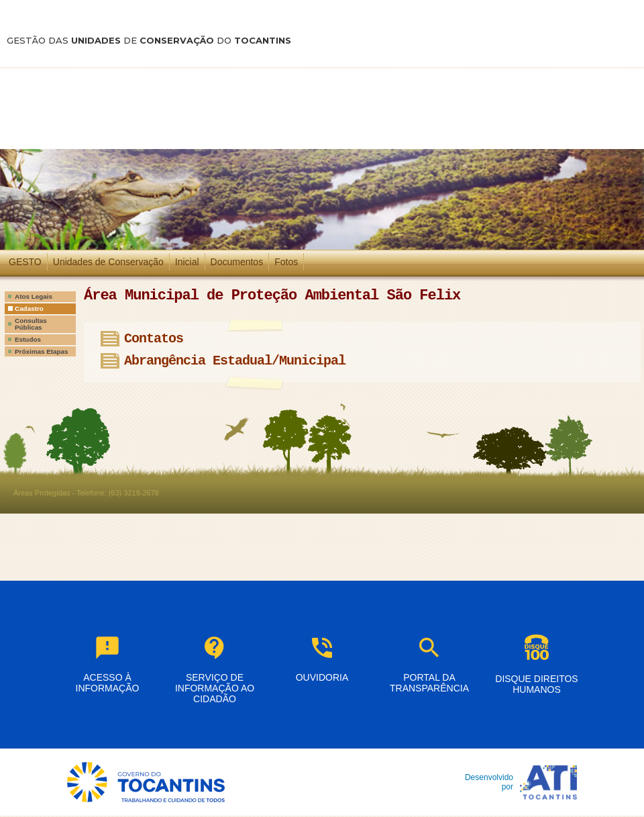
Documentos (237, 262)
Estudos (28, 339)
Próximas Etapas (42, 351)
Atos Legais (34, 296)
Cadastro (29, 308)
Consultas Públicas (31, 324)
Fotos (286, 262)
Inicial (187, 262)
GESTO (25, 262)
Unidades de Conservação (108, 262)
